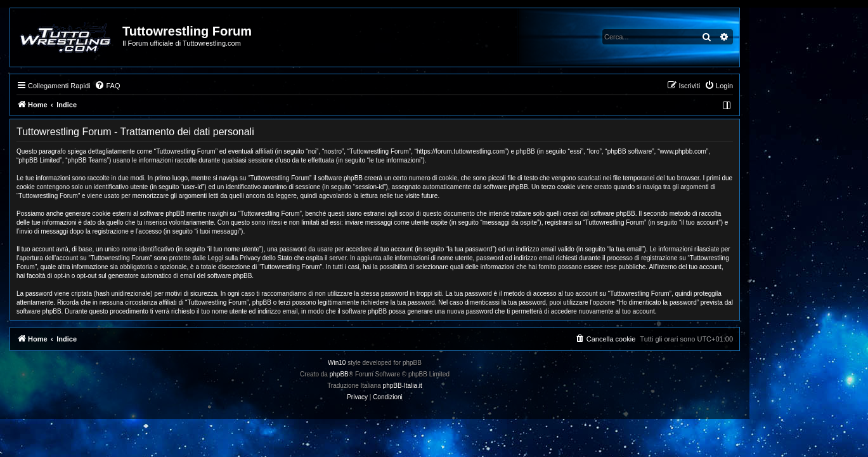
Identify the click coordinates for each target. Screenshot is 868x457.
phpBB (398, 374)
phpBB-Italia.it (462, 386)
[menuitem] (167, 86)
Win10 (396, 363)
